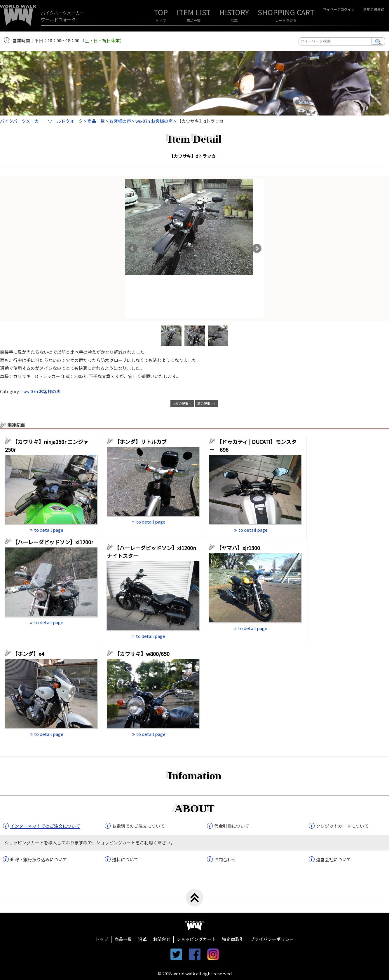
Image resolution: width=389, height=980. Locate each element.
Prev (132, 249)
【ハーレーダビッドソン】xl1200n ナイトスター (151, 552)
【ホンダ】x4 (31, 654)
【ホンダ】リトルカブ (143, 442)
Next (257, 249)
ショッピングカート (196, 939)
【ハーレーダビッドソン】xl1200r (55, 542)
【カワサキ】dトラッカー (195, 156)
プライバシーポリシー (272, 939)
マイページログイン (339, 9)
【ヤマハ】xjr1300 (238, 548)
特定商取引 (233, 939)
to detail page (49, 530)
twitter (176, 954)
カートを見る (286, 20)
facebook (195, 954)
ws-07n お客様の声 (42, 391)
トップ (161, 20)
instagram (213, 954)
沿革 (234, 20)
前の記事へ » (206, 403)
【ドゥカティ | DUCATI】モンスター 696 (253, 446)
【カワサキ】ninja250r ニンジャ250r (47, 446)
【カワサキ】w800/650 (142, 654)
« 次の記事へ (182, 403)
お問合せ (162, 939)
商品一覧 (193, 20)
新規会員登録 (374, 9)
